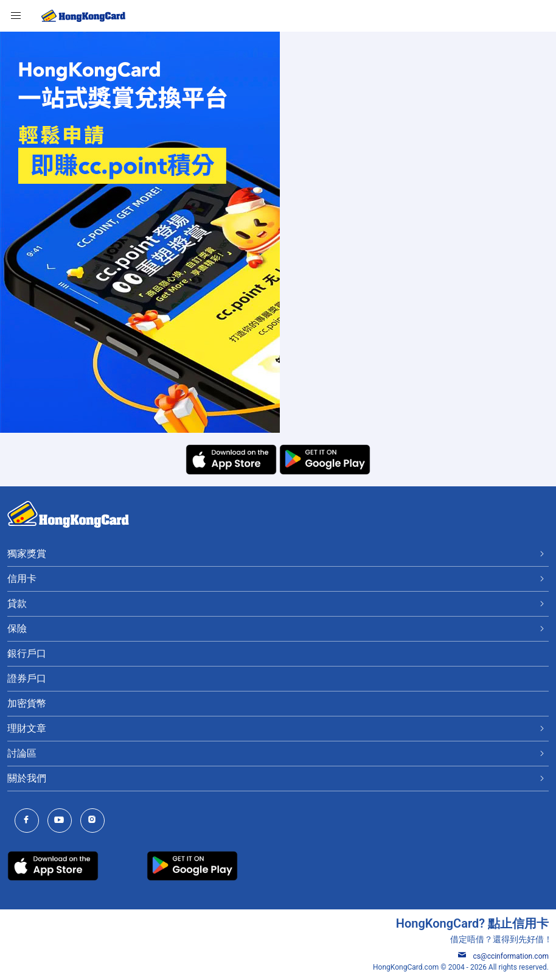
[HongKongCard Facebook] (30, 821)
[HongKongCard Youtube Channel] (63, 821)
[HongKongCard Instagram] (96, 821)
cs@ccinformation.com (503, 956)
